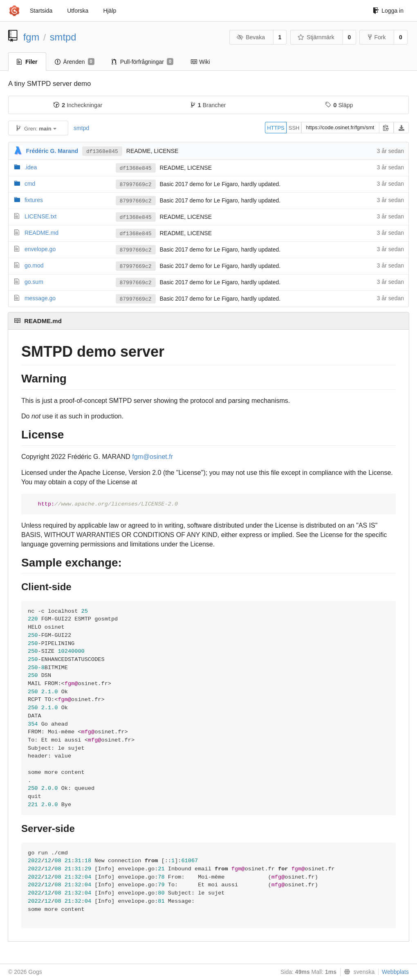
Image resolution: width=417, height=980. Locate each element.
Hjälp (110, 11)
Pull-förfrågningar (143, 62)
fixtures (34, 200)
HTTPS (276, 128)
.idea (31, 167)
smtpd (63, 37)
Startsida (41, 11)
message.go (40, 298)
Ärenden (75, 62)
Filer (27, 62)
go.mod (34, 265)
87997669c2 (136, 185)
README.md (41, 233)
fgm (31, 37)
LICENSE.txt (41, 216)
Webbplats (395, 972)
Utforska (78, 11)
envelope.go (40, 249)
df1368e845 (102, 152)
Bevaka (251, 37)
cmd (30, 184)
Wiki (200, 62)
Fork (377, 37)
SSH (294, 128)
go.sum (34, 282)
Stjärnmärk (316, 37)
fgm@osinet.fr (152, 457)
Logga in (388, 11)
